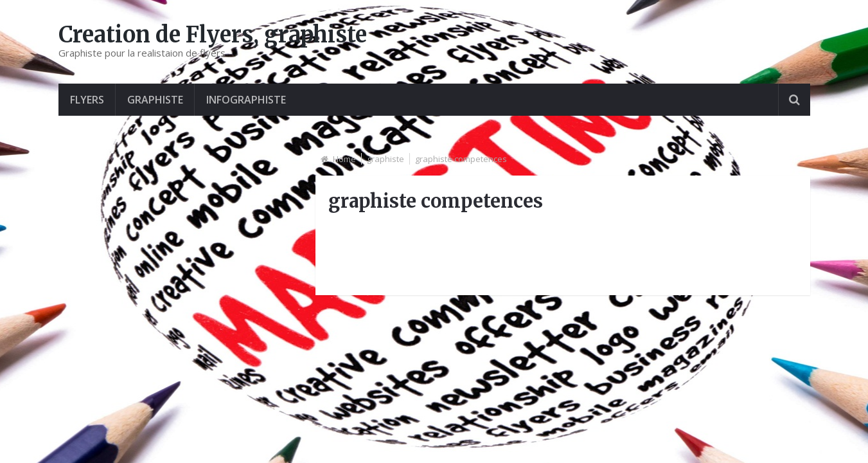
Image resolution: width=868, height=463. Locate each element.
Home (344, 159)
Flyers (87, 100)
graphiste (155, 100)
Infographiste (246, 100)
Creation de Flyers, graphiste (213, 35)
